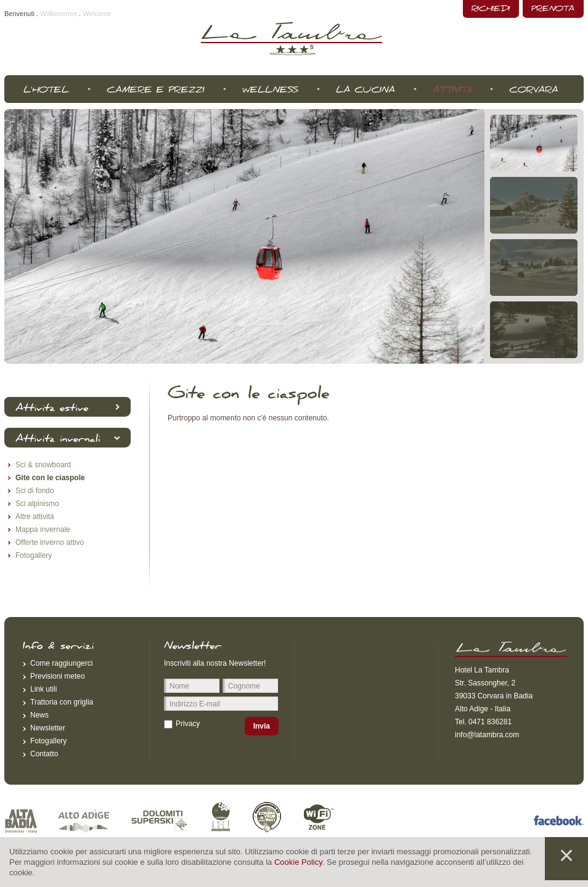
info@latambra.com (487, 735)
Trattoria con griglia (62, 702)
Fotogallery (48, 741)
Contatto (44, 754)
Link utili (43, 689)
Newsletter (48, 728)
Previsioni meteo (58, 676)
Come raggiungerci (61, 663)
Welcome (97, 14)
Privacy (188, 724)
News (39, 715)
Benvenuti (19, 14)
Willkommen (59, 14)
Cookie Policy (298, 862)
